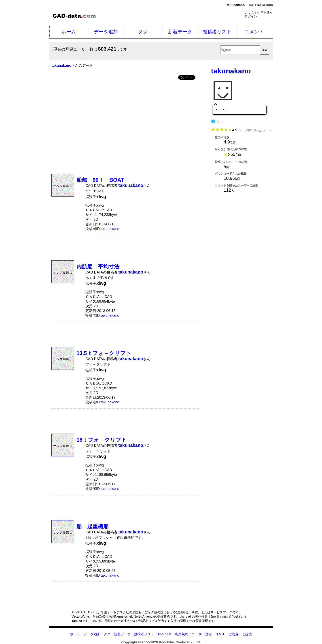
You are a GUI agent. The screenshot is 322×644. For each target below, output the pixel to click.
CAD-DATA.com (261, 5)
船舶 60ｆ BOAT (100, 180)
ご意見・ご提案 (240, 634)
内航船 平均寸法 (98, 266)
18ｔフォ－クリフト (102, 440)
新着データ (180, 32)
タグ (143, 32)
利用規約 (182, 634)
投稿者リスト (217, 32)
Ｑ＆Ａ (220, 634)
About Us (164, 634)
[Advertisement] (125, 117)
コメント (254, 32)
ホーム (69, 32)
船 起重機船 (95, 526)
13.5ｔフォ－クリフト (104, 353)
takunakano (110, 229)
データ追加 (106, 32)
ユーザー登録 (202, 634)
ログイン (251, 16)
